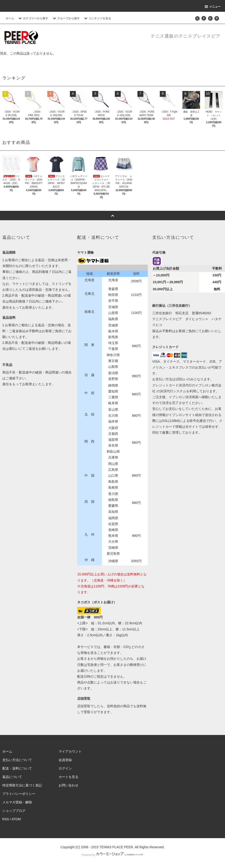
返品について (12, 777)
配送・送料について (17, 768)
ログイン (65, 768)
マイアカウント (70, 751)
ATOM (16, 819)
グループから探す (66, 18)
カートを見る (68, 777)
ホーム (10, 18)
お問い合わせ (68, 785)
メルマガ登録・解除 (17, 802)
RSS (6, 819)
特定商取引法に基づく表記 (22, 785)
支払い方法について (17, 760)
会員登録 (65, 760)
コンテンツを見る (97, 18)
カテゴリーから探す (33, 18)
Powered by (112, 855)
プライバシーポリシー (19, 794)
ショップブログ (14, 811)
